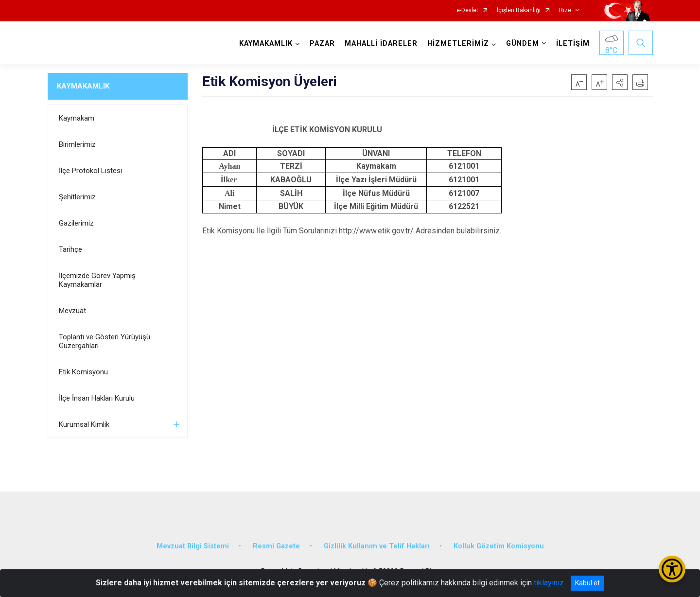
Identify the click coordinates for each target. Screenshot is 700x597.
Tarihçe (70, 249)
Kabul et (587, 583)
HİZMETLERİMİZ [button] (458, 44)
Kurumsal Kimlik (84, 424)
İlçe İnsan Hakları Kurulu (97, 398)
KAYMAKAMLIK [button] (266, 44)
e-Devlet (467, 10)
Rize (565, 10)
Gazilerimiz (76, 223)
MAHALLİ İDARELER (381, 44)
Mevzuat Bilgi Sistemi (193, 546)
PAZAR (322, 44)
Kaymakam (77, 118)
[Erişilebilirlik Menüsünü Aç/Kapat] (672, 569)
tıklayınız (549, 583)
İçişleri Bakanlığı (519, 10)
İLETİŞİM (573, 44)
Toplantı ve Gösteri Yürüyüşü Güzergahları (105, 341)
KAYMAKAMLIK (83, 86)
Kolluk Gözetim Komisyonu (499, 546)
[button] (620, 82)
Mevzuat (72, 311)
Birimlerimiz (77, 144)
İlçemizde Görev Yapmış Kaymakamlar (97, 280)
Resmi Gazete (276, 546)
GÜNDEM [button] (523, 44)
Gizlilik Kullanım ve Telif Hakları (377, 546)
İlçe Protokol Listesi (90, 171)
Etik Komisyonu (83, 372)
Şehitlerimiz (77, 197)
